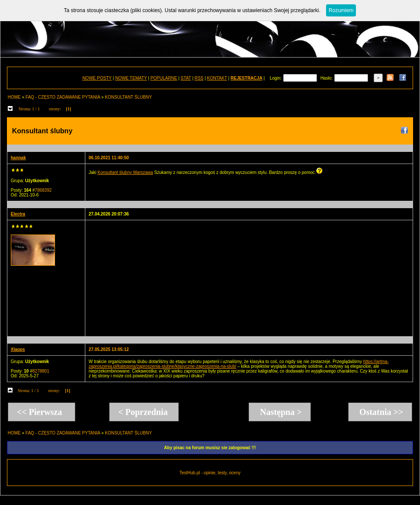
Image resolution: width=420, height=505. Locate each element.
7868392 (43, 190)
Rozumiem (341, 10)
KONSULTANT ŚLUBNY (128, 97)
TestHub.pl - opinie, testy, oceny (210, 473)
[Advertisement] (155, 278)
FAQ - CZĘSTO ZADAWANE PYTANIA (63, 97)
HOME (14, 97)
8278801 (41, 371)
